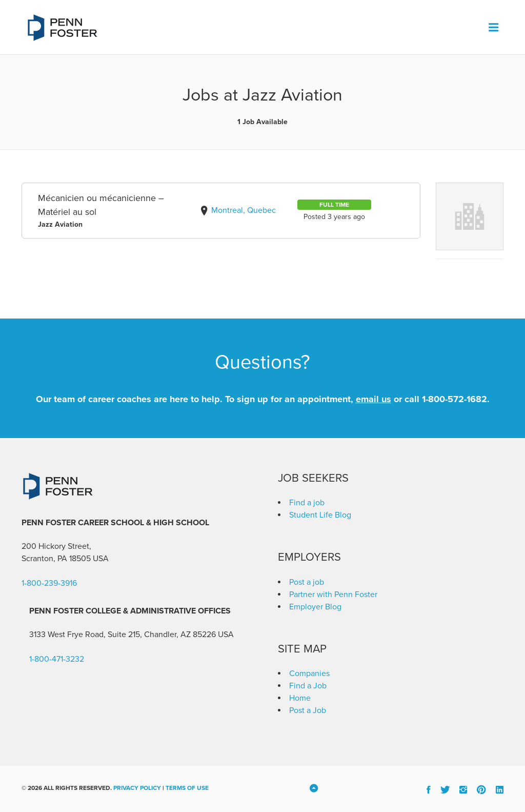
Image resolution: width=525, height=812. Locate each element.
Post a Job (308, 710)
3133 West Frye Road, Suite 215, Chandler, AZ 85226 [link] (123, 635)
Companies (309, 674)
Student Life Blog (320, 515)
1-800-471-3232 (57, 659)
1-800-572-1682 (455, 399)
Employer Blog (315, 607)
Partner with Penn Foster (333, 595)
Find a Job (308, 686)
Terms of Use (187, 788)
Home (300, 698)
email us (373, 399)
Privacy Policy (137, 788)
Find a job (307, 503)
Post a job (307, 582)
